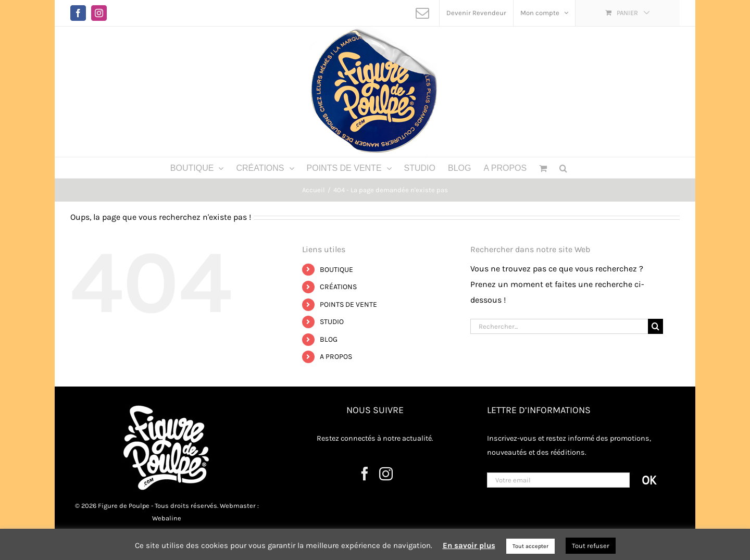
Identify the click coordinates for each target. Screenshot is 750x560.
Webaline (167, 518)
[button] (563, 168)
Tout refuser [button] (591, 546)
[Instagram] (386, 474)
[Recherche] (655, 326)
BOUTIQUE (336, 270)
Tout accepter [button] (530, 546)
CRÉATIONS (338, 287)
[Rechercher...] (559, 326)
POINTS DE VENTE (348, 304)
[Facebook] (365, 474)
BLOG (329, 339)
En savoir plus (469, 545)
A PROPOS (336, 357)
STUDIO (332, 322)
